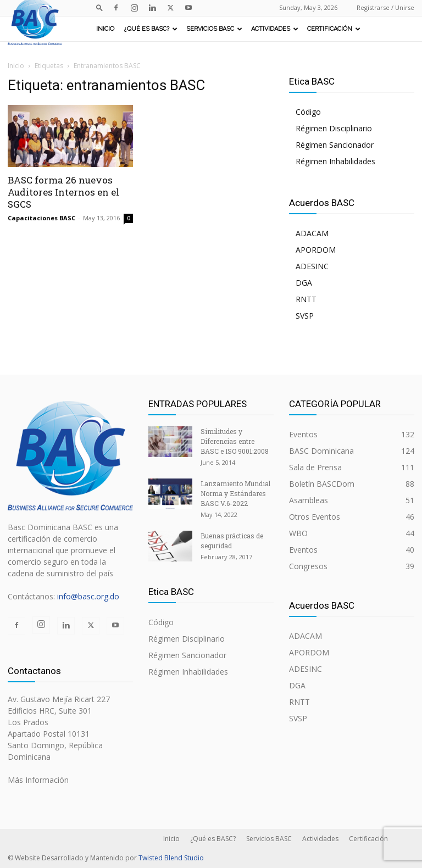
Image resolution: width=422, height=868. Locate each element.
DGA (304, 283)
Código (308, 112)
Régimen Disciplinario (334, 128)
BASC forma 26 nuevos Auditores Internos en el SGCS (63, 192)
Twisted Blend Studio (171, 858)
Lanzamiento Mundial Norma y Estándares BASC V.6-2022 (235, 493)
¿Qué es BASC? (151, 29)
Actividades (275, 29)
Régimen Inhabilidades (335, 161)
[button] (99, 7)
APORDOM (316, 250)
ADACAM (312, 233)
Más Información (38, 780)
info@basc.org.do (88, 596)
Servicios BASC (214, 29)
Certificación (334, 29)
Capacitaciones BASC (41, 218)
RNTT (306, 299)
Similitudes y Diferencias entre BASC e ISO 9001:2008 (235, 441)
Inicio (105, 29)
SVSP (305, 316)
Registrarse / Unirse (385, 7)
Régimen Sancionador (335, 145)
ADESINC (312, 266)
